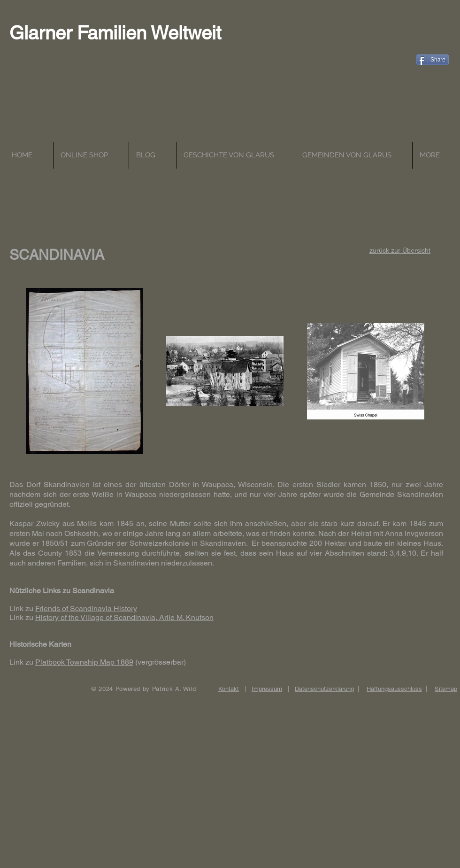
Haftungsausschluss (394, 689)
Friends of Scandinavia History (86, 608)
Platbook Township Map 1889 (84, 662)
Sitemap (446, 689)
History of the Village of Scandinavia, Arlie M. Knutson (124, 617)
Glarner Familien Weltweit (115, 33)
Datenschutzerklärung (324, 689)
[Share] (433, 60)
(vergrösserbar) (160, 662)
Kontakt (229, 689)
